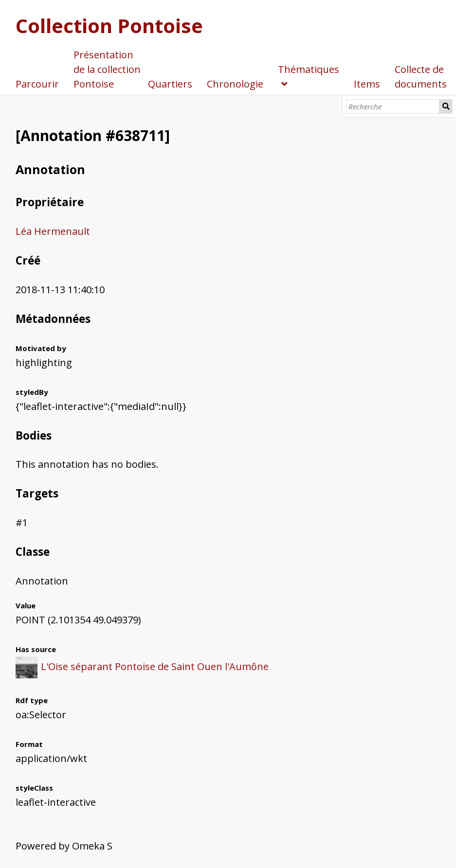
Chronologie (235, 84)
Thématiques (309, 69)
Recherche (446, 106)
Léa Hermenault (53, 231)
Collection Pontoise (109, 26)
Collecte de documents (421, 77)
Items (367, 84)
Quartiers (170, 84)
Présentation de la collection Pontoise (107, 69)
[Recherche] (393, 106)
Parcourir (37, 84)
